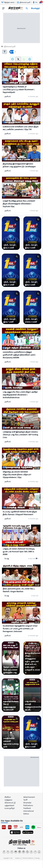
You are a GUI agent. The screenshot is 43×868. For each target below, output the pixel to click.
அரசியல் (8, 97)
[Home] (2, 46)
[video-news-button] (4, 82)
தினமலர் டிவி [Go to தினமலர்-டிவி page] (24, 2)
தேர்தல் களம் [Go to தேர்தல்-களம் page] (8, 2)
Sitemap (37, 858)
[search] (27, 8)
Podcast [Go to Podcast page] (37, 2)
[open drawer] (3, 8)
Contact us (18, 858)
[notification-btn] (40, 2)
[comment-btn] (37, 559)
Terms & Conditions (28, 858)
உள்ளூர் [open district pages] (35, 8)
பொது (7, 559)
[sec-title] (21, 821)
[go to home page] (15, 9)
